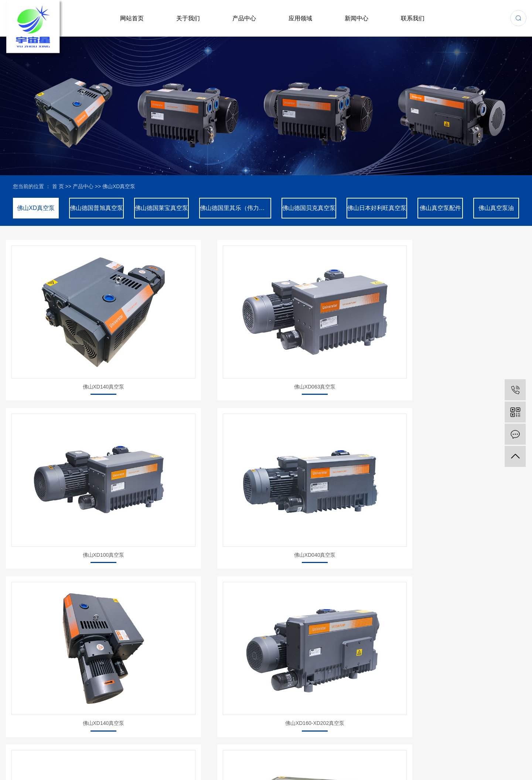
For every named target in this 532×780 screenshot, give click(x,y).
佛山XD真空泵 (119, 186)
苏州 (512, 761)
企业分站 (14, 770)
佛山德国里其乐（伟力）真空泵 (235, 208)
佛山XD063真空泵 (199, 331)
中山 (492, 761)
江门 (471, 761)
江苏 (431, 761)
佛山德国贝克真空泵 (309, 208)
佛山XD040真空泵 (467, 331)
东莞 (522, 761)
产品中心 (244, 18)
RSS (53, 770)
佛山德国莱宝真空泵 (161, 208)
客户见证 (263, 693)
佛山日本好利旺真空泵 (377, 208)
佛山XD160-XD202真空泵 (199, 448)
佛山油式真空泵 (467, 448)
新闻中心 (357, 18)
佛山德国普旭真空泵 (96, 208)
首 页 (58, 186)
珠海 (461, 761)
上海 (441, 761)
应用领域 (300, 18)
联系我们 (413, 18)
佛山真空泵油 (496, 208)
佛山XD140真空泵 (65, 331)
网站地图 (36, 770)
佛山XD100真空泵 (333, 331)
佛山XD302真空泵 (333, 448)
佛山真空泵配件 (440, 208)
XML (66, 770)
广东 (502, 761)
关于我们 (188, 18)
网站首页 (132, 18)
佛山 (482, 761)
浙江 (451, 761)
